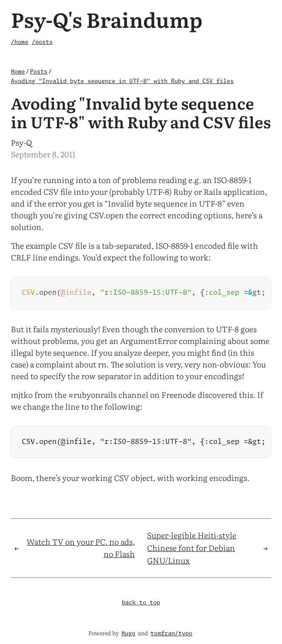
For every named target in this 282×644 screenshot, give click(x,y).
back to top (141, 605)
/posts (42, 42)
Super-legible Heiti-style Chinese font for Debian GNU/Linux (192, 549)
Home (18, 72)
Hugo (128, 634)
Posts (39, 72)
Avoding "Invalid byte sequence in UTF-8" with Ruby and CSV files (122, 82)
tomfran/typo (171, 634)
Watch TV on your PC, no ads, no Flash (81, 550)
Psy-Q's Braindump (107, 19)
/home (20, 42)
